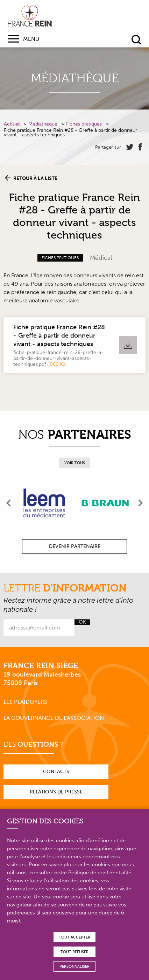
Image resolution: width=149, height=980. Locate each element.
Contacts (56, 772)
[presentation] (9, 503)
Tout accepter (74, 937)
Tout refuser (74, 952)
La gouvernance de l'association (54, 718)
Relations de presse (56, 792)
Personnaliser (74, 967)
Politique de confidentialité (100, 873)
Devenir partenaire (75, 546)
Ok (82, 622)
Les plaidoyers (25, 702)
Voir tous (75, 463)
